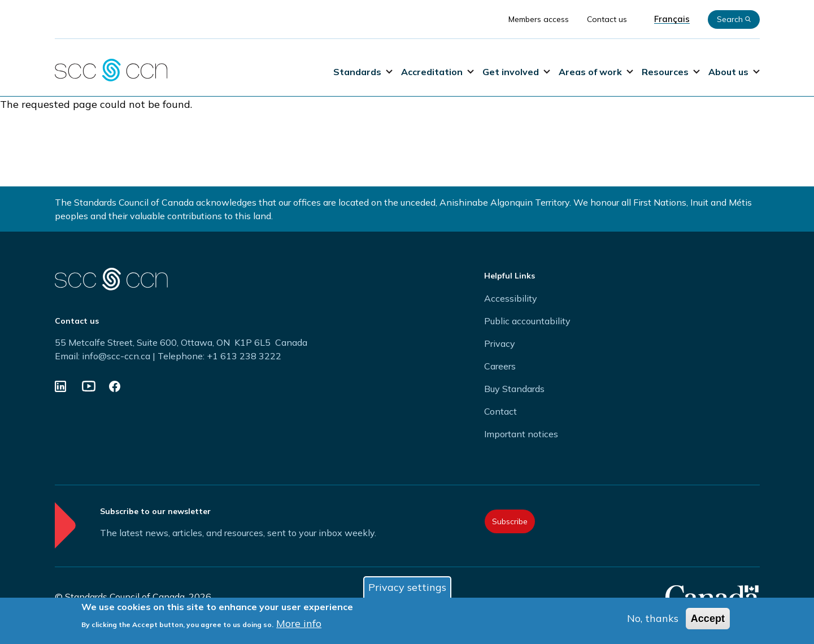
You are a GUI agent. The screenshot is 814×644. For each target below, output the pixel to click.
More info (299, 623)
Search (734, 19)
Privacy (500, 343)
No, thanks (653, 618)
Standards (363, 72)
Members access (539, 19)
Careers (500, 366)
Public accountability (527, 321)
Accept (708, 619)
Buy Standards (514, 389)
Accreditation (438, 72)
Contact (500, 411)
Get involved (516, 72)
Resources (671, 72)
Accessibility (511, 298)
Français (672, 19)
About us (734, 72)
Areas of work (596, 72)
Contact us (607, 19)
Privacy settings (407, 587)
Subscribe (510, 521)
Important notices (521, 434)
